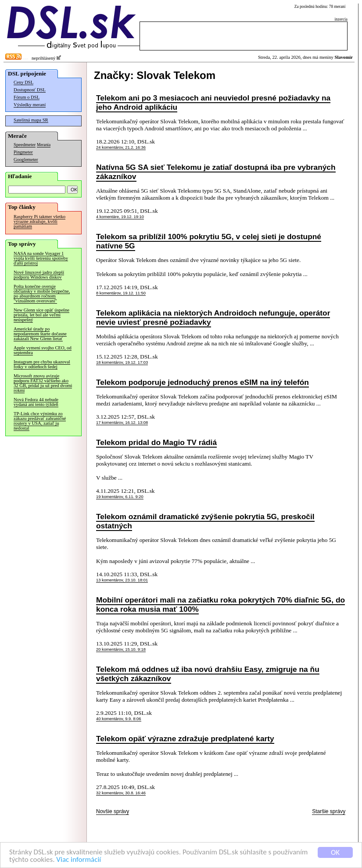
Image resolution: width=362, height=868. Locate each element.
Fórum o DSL (27, 97)
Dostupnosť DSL (30, 90)
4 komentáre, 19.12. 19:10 (120, 217)
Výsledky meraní (30, 105)
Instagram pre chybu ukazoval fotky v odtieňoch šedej (42, 364)
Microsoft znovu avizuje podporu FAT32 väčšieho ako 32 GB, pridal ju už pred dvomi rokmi (43, 383)
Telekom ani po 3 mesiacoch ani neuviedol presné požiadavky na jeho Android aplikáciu (213, 102)
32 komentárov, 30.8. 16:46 (121, 793)
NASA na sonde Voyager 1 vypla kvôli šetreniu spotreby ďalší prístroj (41, 258)
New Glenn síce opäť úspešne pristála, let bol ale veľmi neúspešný (41, 315)
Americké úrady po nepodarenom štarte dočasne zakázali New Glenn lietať (40, 334)
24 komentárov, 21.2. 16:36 (121, 147)
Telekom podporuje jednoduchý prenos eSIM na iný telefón (203, 382)
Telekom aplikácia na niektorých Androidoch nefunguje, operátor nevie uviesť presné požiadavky (213, 317)
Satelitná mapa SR (31, 120)
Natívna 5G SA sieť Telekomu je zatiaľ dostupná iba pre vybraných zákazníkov (216, 172)
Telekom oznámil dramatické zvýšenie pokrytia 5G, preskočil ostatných (205, 521)
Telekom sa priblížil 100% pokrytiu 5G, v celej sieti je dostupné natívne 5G (209, 241)
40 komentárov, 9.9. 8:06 (119, 719)
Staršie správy (329, 811)
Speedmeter (25, 145)
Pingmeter (23, 152)
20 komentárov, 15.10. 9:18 (121, 649)
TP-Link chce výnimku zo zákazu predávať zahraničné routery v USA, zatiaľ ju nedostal (40, 421)
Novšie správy (113, 811)
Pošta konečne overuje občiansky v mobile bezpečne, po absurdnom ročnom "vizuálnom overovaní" (42, 294)
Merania (44, 145)
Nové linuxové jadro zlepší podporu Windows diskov (39, 275)
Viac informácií (79, 860)
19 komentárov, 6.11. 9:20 (120, 497)
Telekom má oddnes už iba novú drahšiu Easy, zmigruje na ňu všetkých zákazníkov (208, 674)
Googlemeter (26, 160)
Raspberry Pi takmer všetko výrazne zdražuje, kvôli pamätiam (39, 221)
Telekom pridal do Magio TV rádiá (156, 442)
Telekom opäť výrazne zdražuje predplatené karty (185, 739)
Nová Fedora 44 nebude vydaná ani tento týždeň (36, 402)
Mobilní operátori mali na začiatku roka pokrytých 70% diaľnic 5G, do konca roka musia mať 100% (220, 604)
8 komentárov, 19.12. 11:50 (121, 293)
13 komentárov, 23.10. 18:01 (122, 580)
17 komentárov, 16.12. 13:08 (122, 423)
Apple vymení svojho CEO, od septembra (43, 350)
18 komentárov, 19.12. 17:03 (122, 362)
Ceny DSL (23, 82)
